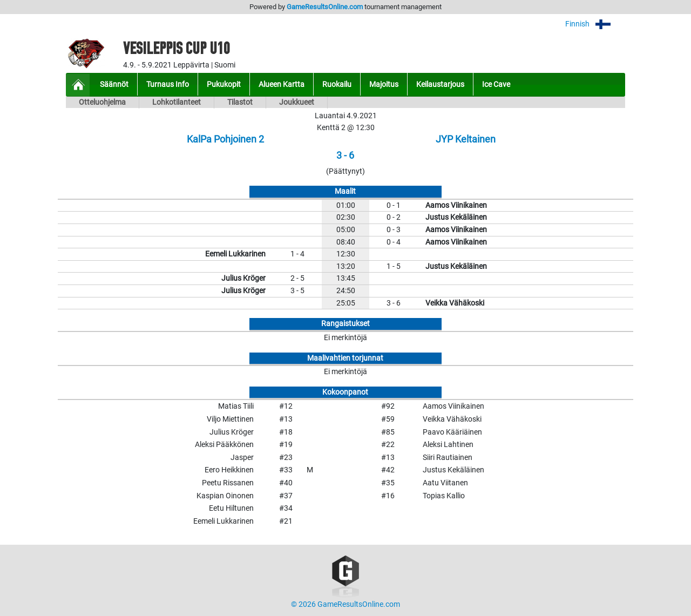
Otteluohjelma (102, 102)
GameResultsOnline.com (325, 7)
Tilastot (240, 102)
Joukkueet (297, 102)
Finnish (595, 24)
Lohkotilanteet (177, 102)
